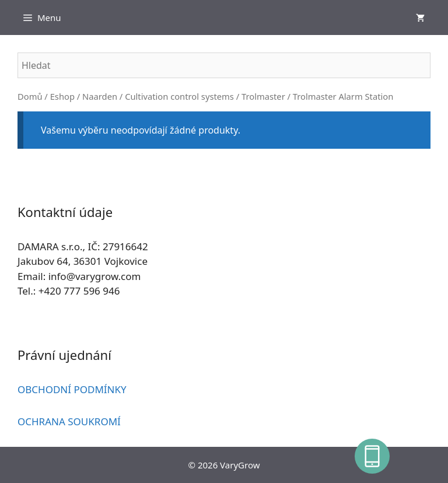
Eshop (62, 96)
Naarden (100, 96)
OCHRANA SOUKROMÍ (69, 421)
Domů (30, 96)
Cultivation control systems (179, 96)
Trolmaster (263, 96)
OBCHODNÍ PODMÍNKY (72, 389)
